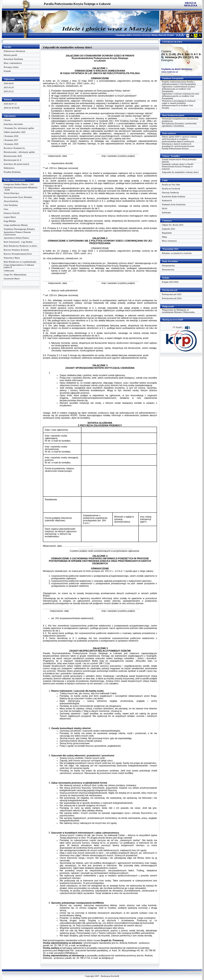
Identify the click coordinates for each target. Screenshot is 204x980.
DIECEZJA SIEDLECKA (191, 4)
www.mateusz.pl (169, 72)
